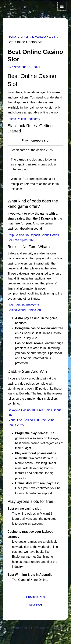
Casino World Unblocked (24, 310)
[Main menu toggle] (62, 6)
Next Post (35, 605)
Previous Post (35, 597)
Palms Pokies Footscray (24, 118)
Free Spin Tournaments (23, 305)
